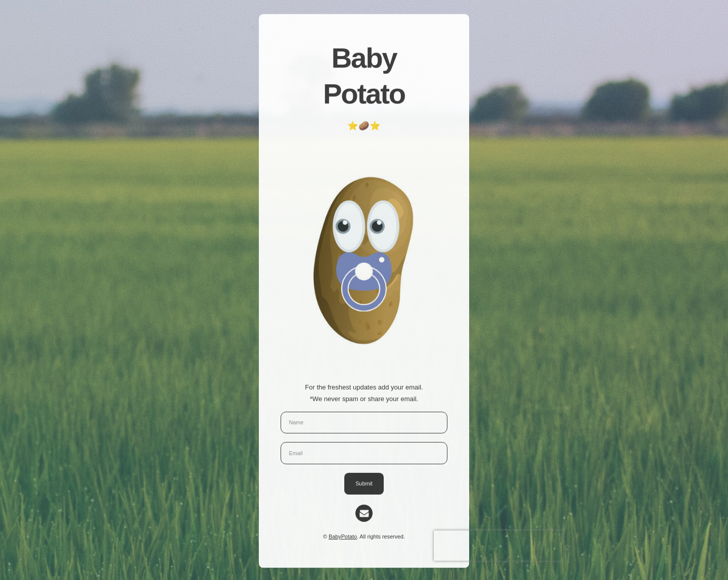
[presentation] (498, 547)
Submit (364, 485)
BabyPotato (343, 538)
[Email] (364, 515)
